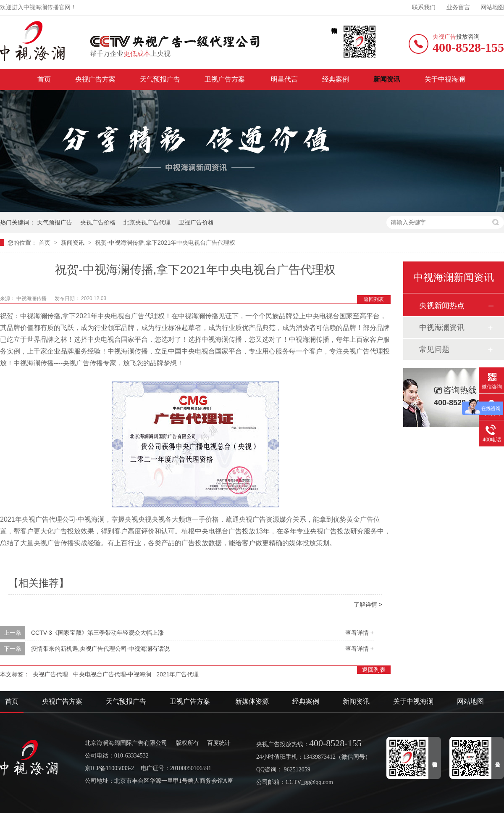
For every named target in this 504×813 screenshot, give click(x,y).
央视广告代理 (50, 674)
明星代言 (284, 79)
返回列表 (374, 299)
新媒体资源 (252, 701)
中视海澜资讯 (442, 327)
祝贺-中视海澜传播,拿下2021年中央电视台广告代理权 (165, 243)
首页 (44, 79)
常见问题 (434, 349)
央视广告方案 (95, 79)
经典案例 (336, 79)
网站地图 (492, 7)
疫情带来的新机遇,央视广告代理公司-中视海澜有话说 (101, 649)
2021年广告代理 (177, 674)
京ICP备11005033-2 (109, 768)
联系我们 (424, 7)
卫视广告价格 (196, 222)
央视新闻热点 (442, 306)
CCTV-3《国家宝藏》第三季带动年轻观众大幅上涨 (97, 633)
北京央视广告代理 (147, 222)
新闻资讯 (387, 79)
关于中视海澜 (445, 79)
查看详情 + (360, 633)
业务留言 (458, 7)
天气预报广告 (160, 79)
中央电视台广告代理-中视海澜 (112, 674)
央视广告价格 (98, 222)
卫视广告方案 (226, 79)
